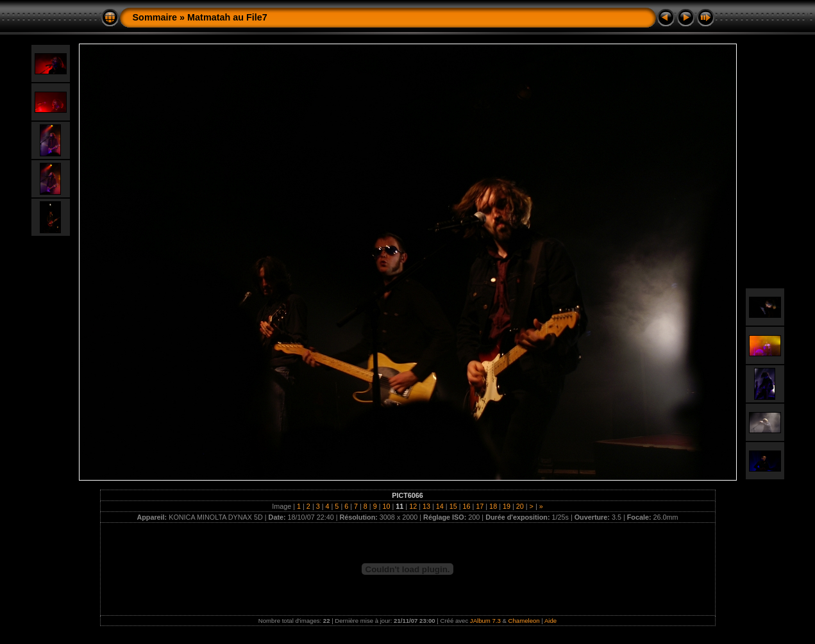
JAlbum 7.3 (485, 621)
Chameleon (524, 621)
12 (413, 506)
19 (507, 506)
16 (466, 506)
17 (480, 506)
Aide (550, 621)
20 (520, 506)
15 (453, 506)
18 (493, 506)
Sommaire (155, 17)
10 (387, 506)
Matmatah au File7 (227, 17)
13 (426, 506)
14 (440, 506)
